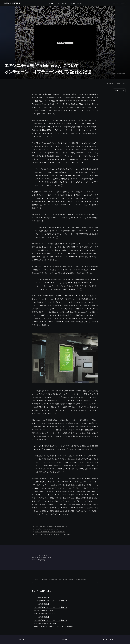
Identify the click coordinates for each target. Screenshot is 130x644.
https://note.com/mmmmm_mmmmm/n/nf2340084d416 (53, 534)
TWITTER (115, 3)
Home (65, 639)
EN (80, 3)
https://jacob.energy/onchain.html (46, 529)
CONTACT (73, 3)
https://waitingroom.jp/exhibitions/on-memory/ (51, 526)
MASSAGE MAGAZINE (12, 3)
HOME (51, 3)
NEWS (57, 3)
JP (78, 3)
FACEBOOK (122, 3)
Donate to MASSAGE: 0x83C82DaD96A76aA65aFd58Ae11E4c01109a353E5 (60, 580)
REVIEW (65, 3)
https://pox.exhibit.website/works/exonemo (50, 532)
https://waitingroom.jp (39, 560)
